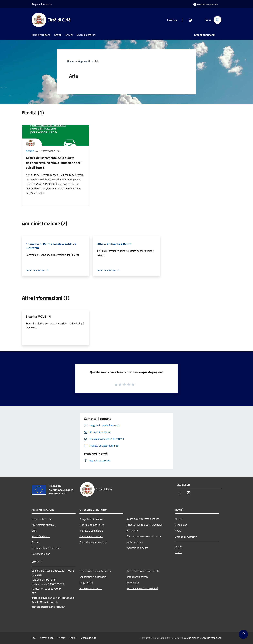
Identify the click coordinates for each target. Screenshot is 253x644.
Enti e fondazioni (41, 536)
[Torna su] (243, 634)
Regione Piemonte (42, 4)
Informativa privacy (138, 577)
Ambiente (132, 530)
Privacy (61, 638)
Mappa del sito (88, 638)
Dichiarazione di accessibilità (143, 588)
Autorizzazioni (135, 542)
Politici (35, 542)
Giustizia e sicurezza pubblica (143, 519)
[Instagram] (189, 20)
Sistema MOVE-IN (38, 316)
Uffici (34, 531)
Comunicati (181, 525)
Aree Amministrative (43, 525)
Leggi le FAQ (86, 583)
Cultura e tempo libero (92, 525)
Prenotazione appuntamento (95, 571)
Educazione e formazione (93, 542)
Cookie (73, 638)
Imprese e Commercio (91, 531)
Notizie (30, 151)
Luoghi (179, 547)
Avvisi (178, 531)
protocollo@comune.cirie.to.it (48, 607)
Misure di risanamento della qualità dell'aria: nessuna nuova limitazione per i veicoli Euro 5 (54, 163)
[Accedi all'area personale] (205, 4)
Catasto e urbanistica (91, 536)
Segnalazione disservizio (93, 577)
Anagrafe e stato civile (92, 519)
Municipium (193, 638)
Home (70, 61)
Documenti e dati (41, 554)
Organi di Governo (42, 519)
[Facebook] (181, 20)
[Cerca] (218, 20)
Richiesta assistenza (91, 588)
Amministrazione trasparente (143, 571)
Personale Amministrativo (46, 548)
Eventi (178, 552)
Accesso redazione (211, 638)
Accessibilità (47, 638)
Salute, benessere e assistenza (144, 536)
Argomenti (84, 61)
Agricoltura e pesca (138, 548)
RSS (34, 638)
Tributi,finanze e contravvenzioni (145, 525)
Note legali (133, 583)
